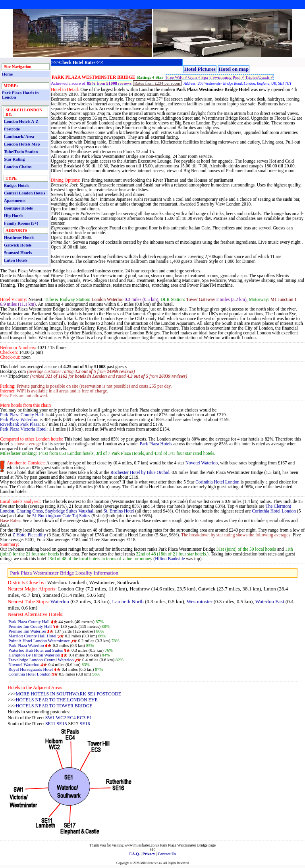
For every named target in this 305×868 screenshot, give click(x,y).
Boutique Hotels (18, 208)
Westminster (199, 601)
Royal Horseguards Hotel (31, 669)
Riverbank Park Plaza (20, 424)
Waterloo (60, 601)
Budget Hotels (17, 185)
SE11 (50, 724)
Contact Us (167, 854)
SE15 (62, 724)
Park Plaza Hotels (156, 444)
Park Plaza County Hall (21, 415)
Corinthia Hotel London (217, 482)
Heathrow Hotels (19, 238)
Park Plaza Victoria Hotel (23, 429)
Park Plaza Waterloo (19, 419)
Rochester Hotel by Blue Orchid (140, 472)
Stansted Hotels (18, 253)
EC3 (81, 718)
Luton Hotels (16, 260)
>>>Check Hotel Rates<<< (77, 62)
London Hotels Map (22, 144)
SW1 (50, 718)
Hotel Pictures (200, 69)
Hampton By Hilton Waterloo (34, 655)
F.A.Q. (134, 854)
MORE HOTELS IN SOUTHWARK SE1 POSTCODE (69, 694)
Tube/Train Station (21, 152)
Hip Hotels (14, 216)
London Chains (18, 167)
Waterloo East (270, 601)
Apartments (15, 201)
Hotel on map (234, 69)
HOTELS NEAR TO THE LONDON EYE (57, 700)
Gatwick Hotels (18, 245)
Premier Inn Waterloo (27, 631)
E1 (89, 718)
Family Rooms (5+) (21, 223)
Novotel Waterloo (202, 463)
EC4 (71, 718)
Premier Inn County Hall (30, 626)
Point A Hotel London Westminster (39, 641)
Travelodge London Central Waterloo (41, 660)
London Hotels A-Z (21, 121)
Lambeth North (128, 601)
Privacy (149, 854)
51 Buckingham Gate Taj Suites (61, 516)
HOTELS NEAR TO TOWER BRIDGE (54, 706)
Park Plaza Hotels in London (20, 95)
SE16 (85, 724)
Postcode (12, 129)
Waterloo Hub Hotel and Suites (36, 650)
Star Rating (14, 159)
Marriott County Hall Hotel (32, 636)
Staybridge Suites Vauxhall (70, 511)
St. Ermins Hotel (119, 511)
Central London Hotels (25, 193)
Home (7, 74)
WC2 (61, 718)
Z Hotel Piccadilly (29, 535)
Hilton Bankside (170, 559)
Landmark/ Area (19, 137)
